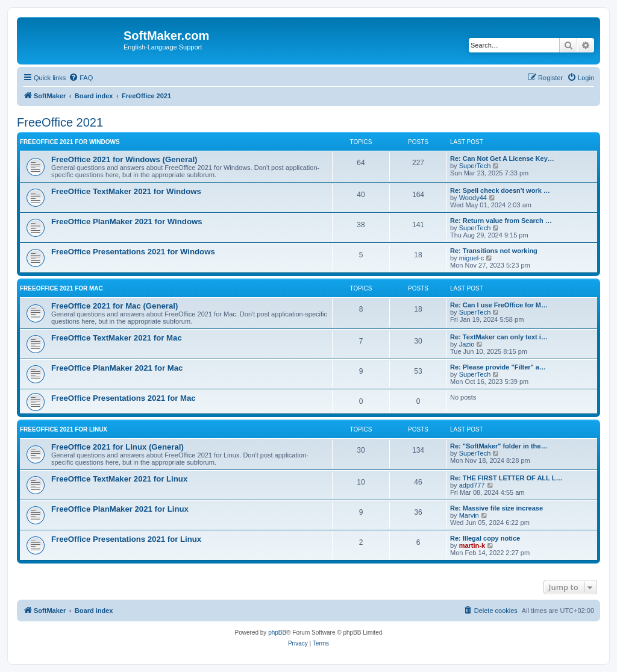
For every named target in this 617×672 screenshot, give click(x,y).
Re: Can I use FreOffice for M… (499, 305)
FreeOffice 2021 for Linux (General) (117, 447)
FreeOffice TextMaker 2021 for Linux (119, 479)
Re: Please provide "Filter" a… (498, 367)
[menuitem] (81, 78)
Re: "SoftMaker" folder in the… (499, 446)
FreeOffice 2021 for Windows (70, 142)
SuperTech (475, 166)
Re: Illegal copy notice (485, 538)
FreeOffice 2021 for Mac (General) (114, 306)
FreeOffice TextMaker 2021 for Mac (117, 338)
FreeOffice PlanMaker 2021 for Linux (120, 509)
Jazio (467, 344)
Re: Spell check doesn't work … (500, 190)
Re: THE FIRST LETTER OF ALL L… (506, 478)
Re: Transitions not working (494, 251)
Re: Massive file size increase (496, 508)
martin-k (472, 545)
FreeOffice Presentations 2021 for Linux (126, 539)
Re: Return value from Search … (501, 221)
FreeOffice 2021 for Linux (64, 429)
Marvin (469, 515)
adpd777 (472, 485)
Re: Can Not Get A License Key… (502, 159)
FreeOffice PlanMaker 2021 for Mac (117, 368)
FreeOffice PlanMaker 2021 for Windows (127, 221)
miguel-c (472, 258)
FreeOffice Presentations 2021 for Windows (133, 252)
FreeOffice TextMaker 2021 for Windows (126, 191)
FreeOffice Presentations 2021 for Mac (124, 398)
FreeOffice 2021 (60, 122)
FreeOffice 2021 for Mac (61, 288)
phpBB (277, 633)
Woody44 (473, 198)
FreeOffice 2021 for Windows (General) (124, 159)
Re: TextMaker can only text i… (499, 337)
